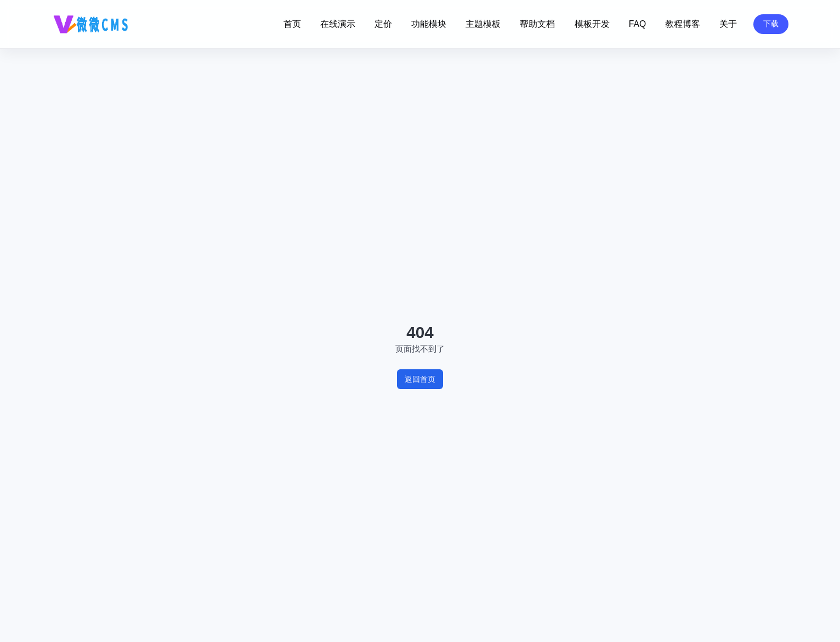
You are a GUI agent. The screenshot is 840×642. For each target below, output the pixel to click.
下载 (771, 24)
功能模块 (429, 24)
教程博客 (683, 24)
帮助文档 (537, 24)
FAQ (637, 24)
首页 (292, 24)
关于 (728, 24)
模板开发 (592, 24)
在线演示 (338, 24)
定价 (383, 24)
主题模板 (483, 24)
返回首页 (420, 379)
